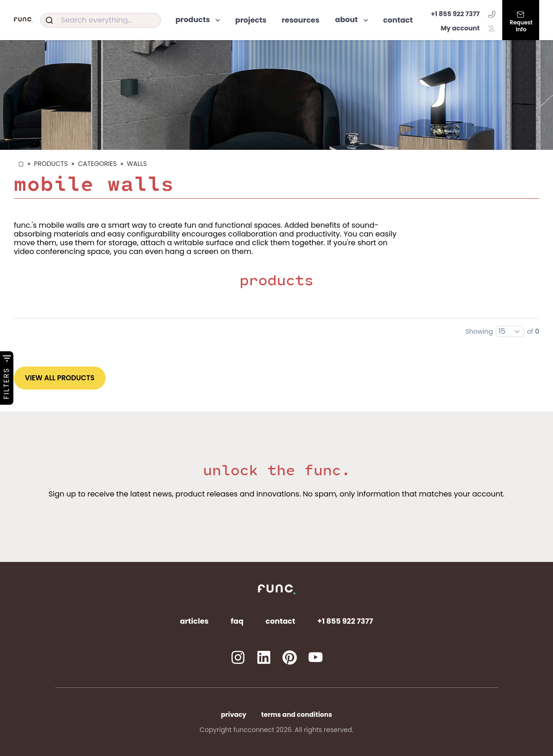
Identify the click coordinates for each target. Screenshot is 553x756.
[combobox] (101, 20)
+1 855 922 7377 (463, 14)
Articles (194, 621)
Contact (280, 621)
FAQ (237, 621)
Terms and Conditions (297, 715)
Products (51, 164)
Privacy (234, 715)
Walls (137, 164)
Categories (97, 164)
